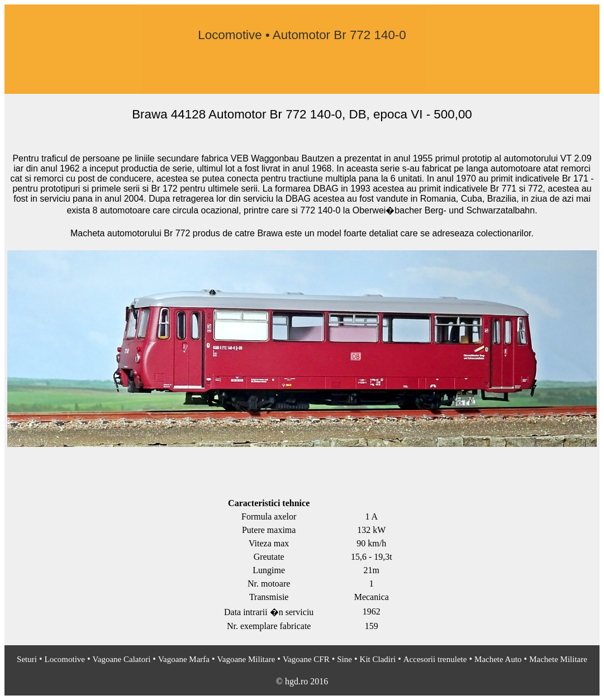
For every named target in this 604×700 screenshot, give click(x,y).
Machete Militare (558, 659)
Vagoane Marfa (184, 659)
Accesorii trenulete (435, 659)
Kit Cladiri (378, 659)
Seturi (27, 659)
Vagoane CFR (306, 659)
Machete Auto (498, 659)
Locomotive (65, 659)
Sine (344, 659)
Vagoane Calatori (122, 659)
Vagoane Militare (246, 659)
